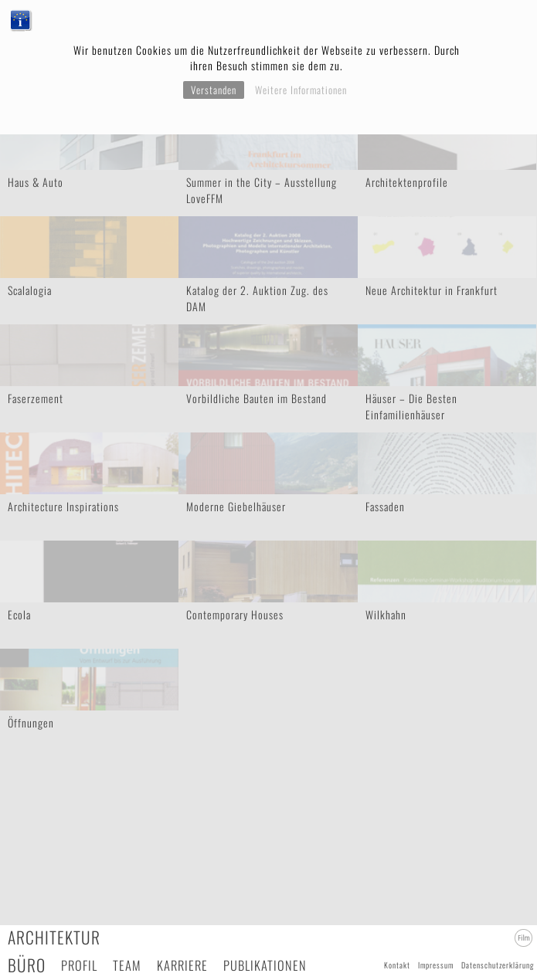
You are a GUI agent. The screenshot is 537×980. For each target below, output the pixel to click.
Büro (27, 965)
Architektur (54, 937)
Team (127, 965)
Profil (79, 965)
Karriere (182, 965)
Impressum (436, 965)
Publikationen (265, 965)
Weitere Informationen (301, 90)
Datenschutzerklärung (498, 965)
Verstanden (214, 90)
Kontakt (397, 965)
